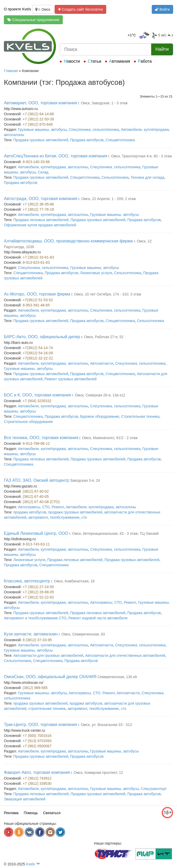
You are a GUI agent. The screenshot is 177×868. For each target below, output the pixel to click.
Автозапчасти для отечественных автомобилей (125, 655)
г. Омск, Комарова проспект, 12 (97, 773)
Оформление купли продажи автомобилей (40, 225)
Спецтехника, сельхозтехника (94, 130)
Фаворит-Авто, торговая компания (37, 772)
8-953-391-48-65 (36, 305)
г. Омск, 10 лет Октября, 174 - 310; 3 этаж (106, 294)
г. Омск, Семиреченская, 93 (82, 634)
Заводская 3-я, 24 (85, 480)
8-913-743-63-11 (36, 544)
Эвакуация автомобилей (25, 799)
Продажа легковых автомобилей (41, 220)
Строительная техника (140, 416)
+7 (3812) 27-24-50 (38, 587)
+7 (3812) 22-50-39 (38, 119)
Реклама (11, 813)
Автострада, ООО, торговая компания (41, 199)
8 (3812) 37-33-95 (37, 640)
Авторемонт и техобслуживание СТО (35, 618)
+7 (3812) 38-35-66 (38, 204)
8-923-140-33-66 (36, 162)
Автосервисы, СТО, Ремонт (41, 507)
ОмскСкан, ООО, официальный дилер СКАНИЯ (50, 677)
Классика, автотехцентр (27, 581)
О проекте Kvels (17, 9)
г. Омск (43, 9)
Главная (11, 71)
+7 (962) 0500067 (37, 746)
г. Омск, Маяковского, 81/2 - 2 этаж (108, 438)
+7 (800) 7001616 (37, 736)
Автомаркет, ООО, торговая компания (40, 103)
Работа (145, 61)
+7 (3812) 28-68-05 (38, 592)
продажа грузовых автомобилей (75, 512)
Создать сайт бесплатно (81, 9)
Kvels (30, 864)
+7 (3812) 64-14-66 (38, 114)
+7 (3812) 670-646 (38, 124)
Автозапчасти (102, 363)
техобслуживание (65, 517)
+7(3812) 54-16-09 (38, 353)
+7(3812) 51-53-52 (38, 300)
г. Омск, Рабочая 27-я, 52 (102, 337)
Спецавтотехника (120, 140)
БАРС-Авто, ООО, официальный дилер (42, 337)
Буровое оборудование (100, 416)
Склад (43, 172)
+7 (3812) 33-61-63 (38, 257)
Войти (162, 9)
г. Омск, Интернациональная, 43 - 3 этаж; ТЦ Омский (114, 533)
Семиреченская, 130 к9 (117, 677)
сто (84, 517)
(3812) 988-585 (35, 688)
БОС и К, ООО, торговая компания (37, 395)
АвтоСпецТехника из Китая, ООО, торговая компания (56, 156)
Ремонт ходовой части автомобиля (98, 618)
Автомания (120, 61)
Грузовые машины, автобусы (42, 130)
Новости (72, 61)
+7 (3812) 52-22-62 (38, 597)
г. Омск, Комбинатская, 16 (73, 581)
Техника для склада (147, 177)
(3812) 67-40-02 (36, 491)
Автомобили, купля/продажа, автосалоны (53, 167)
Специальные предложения (33, 20)
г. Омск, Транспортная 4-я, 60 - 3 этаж (140, 156)
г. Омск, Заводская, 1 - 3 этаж (103, 103)
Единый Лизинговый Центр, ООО (36, 533)
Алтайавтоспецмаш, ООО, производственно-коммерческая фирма (69, 241)
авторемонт (38, 517)
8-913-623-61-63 (36, 262)
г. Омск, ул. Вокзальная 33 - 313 (105, 725)
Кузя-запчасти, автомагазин (31, 634)
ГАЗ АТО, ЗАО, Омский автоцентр (36, 480)
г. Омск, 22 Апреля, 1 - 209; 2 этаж (107, 199)
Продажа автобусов (87, 140)
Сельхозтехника (115, 177)
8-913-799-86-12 (36, 443)
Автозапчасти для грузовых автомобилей (48, 655)
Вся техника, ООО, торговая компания (41, 438)
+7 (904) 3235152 (37, 401)
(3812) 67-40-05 (36, 497)
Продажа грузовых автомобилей (41, 140)
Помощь (31, 813)
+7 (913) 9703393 (37, 741)
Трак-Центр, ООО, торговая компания (40, 725)
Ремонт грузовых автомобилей (71, 379)
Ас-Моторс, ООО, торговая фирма (37, 294)
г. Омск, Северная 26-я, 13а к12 (99, 395)
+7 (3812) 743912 (37, 778)
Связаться (52, 813)
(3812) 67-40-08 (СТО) (41, 502)
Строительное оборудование (28, 422)
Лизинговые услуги (96, 273)
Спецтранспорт (154, 789)
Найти (162, 49)
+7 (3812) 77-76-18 (38, 209)
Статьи (94, 61)
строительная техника (47, 709)
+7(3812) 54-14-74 (38, 348)
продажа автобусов (30, 512)
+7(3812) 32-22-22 (38, 358)
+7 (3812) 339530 (37, 783)
